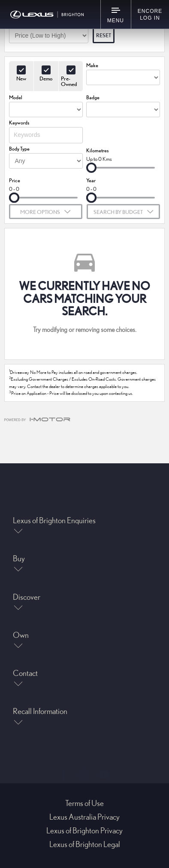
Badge (93, 97)
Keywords (19, 123)
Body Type (19, 149)
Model (16, 97)
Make (92, 65)
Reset (104, 35)
